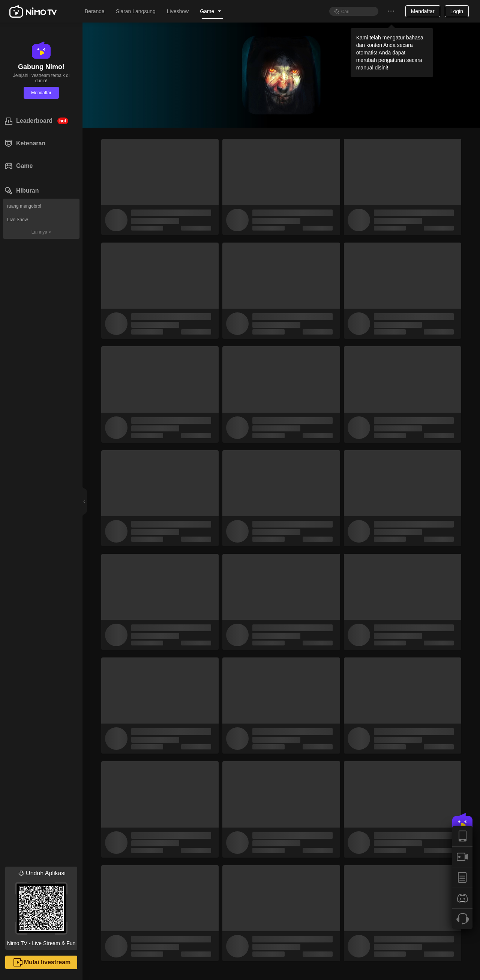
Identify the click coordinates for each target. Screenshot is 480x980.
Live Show (17, 220)
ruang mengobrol (24, 206)
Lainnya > (41, 232)
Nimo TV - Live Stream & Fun (41, 906)
